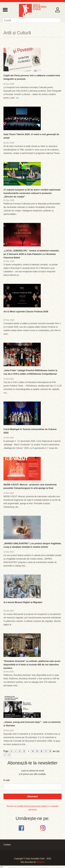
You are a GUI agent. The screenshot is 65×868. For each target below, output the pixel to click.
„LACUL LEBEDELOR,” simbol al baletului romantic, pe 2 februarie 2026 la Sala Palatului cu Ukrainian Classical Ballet (31, 254)
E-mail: (7, 780)
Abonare (32, 796)
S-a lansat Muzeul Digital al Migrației (23, 602)
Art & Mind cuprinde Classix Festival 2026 (26, 312)
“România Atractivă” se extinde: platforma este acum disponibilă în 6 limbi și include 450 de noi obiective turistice (32, 665)
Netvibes (40, 862)
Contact (7, 845)
